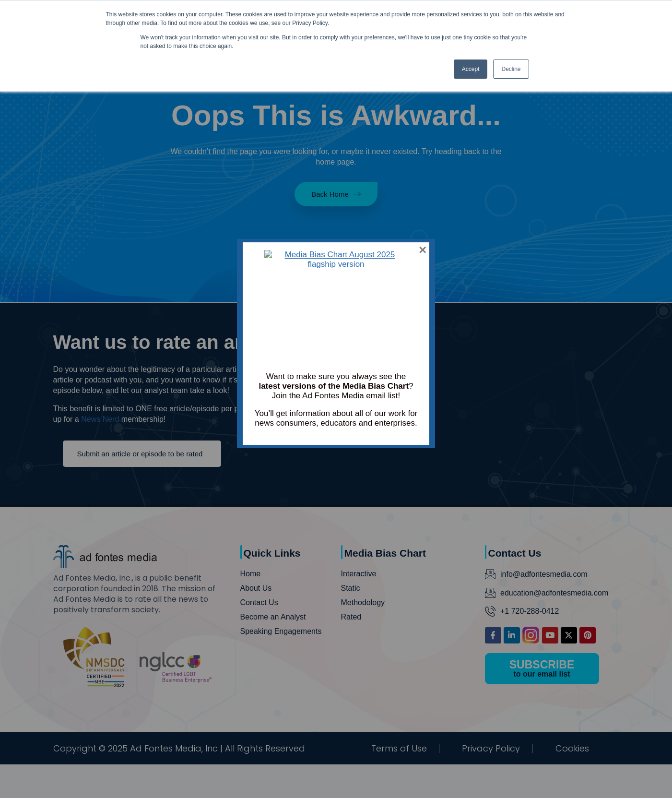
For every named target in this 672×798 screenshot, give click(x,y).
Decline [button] (511, 69)
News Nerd (100, 419)
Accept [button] (471, 69)
